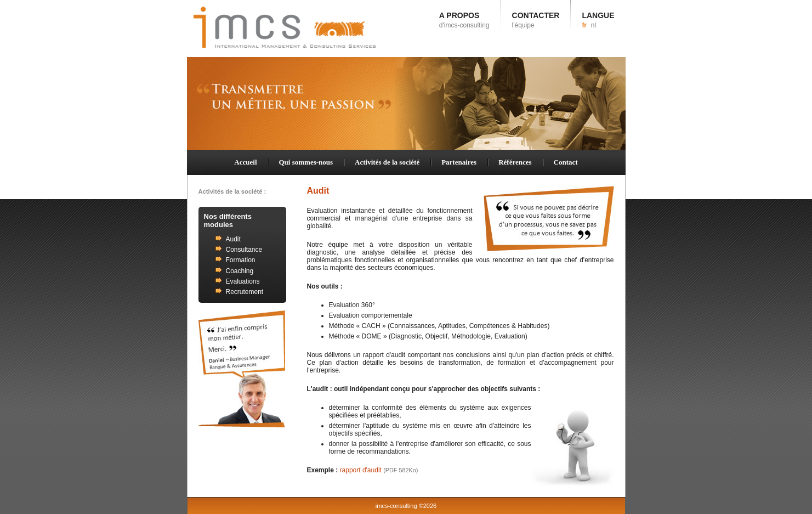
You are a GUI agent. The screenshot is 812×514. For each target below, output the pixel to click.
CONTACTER (536, 20)
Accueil (245, 162)
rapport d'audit (379, 470)
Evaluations (243, 281)
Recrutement (245, 292)
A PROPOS (464, 20)
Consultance (244, 250)
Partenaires (459, 162)
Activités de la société (387, 162)
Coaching (240, 271)
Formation (241, 260)
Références (515, 162)
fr (584, 25)
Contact (566, 162)
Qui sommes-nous (306, 162)
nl (594, 25)
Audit (233, 239)
